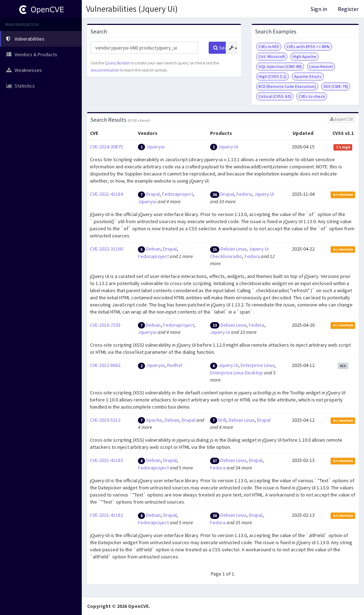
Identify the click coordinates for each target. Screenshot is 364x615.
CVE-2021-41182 (106, 515)
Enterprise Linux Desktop (237, 373)
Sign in (319, 9)
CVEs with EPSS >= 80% (308, 46)
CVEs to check (312, 96)
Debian (153, 249)
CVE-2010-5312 (105, 420)
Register (348, 9)
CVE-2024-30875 (106, 147)
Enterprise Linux (258, 365)
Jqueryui (155, 147)
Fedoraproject (178, 194)
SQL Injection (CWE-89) (280, 66)
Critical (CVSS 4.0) (275, 96)
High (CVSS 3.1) (272, 76)
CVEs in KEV (269, 46)
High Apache (304, 56)
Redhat (175, 365)
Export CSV (341, 119)
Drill (222, 420)
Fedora (244, 194)
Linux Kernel (321, 66)
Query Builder (117, 63)
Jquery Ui (228, 147)
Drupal (153, 194)
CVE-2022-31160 (106, 249)
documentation (105, 70)
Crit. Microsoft (272, 56)
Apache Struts (308, 76)
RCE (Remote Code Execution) (287, 86)
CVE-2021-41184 (106, 194)
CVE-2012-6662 (105, 365)
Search (220, 48)
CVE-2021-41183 (106, 460)
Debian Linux (233, 249)
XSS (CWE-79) (336, 86)
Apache (154, 420)
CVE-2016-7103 (105, 325)
